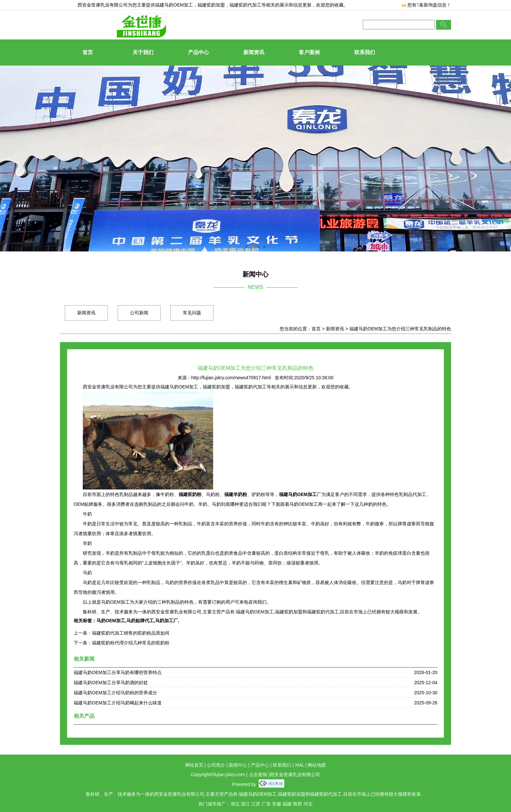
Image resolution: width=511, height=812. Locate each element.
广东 (266, 804)
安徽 (277, 804)
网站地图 (317, 765)
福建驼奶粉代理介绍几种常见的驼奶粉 (131, 643)
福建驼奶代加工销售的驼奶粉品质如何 (131, 633)
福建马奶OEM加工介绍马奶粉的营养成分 (115, 693)
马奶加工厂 (167, 621)
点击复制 (258, 774)
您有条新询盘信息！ (426, 5)
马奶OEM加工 (111, 621)
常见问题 (192, 313)
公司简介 (216, 765)
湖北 (235, 804)
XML (299, 765)
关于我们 (143, 52)
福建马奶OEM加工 (174, 5)
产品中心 (198, 52)
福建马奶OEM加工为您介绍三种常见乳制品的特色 (400, 329)
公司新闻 (139, 313)
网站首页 (194, 765)
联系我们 (365, 52)
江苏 (256, 804)
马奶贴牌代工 (140, 621)
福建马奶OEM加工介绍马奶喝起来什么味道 (118, 703)
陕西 (298, 804)
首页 (88, 52)
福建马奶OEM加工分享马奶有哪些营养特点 (118, 672)
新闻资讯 (254, 52)
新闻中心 (238, 765)
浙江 (245, 804)
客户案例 (309, 52)
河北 (308, 804)
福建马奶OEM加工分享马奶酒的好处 (111, 683)
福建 (287, 804)
